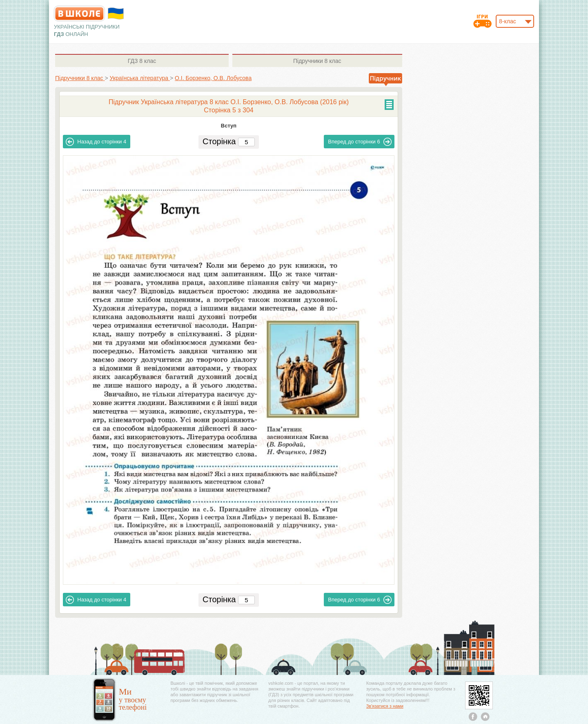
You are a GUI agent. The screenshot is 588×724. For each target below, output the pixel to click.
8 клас (142, 61)
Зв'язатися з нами (385, 706)
